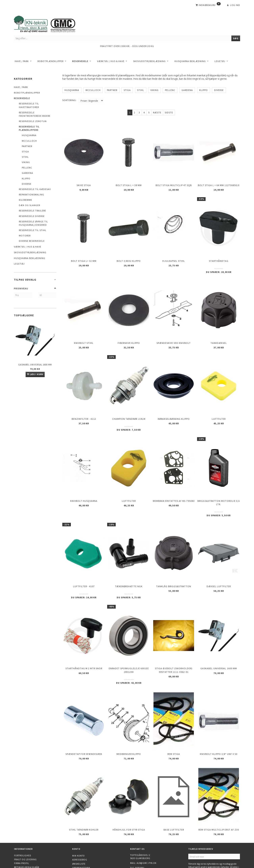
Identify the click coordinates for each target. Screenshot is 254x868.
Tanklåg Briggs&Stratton (174, 565)
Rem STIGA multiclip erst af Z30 (219, 797)
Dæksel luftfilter (219, 565)
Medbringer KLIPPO (129, 725)
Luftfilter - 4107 (84, 565)
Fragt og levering (25, 825)
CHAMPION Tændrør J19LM (129, 405)
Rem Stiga (174, 725)
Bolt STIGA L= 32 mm (84, 254)
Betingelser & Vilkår (27, 833)
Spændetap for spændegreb (84, 725)
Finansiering (22, 848)
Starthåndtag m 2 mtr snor (84, 643)
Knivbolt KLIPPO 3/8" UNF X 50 (219, 725)
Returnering (22, 837)
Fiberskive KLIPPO (129, 333)
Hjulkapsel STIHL (174, 254)
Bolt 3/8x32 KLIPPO (129, 254)
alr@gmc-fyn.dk (147, 829)
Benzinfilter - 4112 (84, 405)
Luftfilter (219, 405)
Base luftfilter (174, 797)
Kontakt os (21, 841)
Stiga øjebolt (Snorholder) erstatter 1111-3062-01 (174, 645)
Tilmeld (195, 841)
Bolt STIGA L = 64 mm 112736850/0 (219, 182)
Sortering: (69, 100)
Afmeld (208, 841)
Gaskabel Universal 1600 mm (35, 365)
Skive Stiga (84, 182)
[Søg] (236, 38)
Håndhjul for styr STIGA (129, 797)
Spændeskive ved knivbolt (174, 333)
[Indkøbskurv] (208, 5)
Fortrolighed (23, 821)
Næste (157, 112)
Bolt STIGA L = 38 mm (129, 182)
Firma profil (22, 829)
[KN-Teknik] (50, 23)
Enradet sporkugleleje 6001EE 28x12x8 (129, 645)
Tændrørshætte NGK (129, 565)
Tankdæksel (219, 333)
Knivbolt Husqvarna (84, 483)
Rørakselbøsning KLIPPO (174, 405)
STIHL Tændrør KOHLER (84, 797)
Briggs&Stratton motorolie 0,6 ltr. (219, 485)
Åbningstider (22, 844)
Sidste (169, 112)
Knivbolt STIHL (84, 333)
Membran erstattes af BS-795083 (174, 483)
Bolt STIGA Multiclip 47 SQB (174, 182)
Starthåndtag (219, 254)
